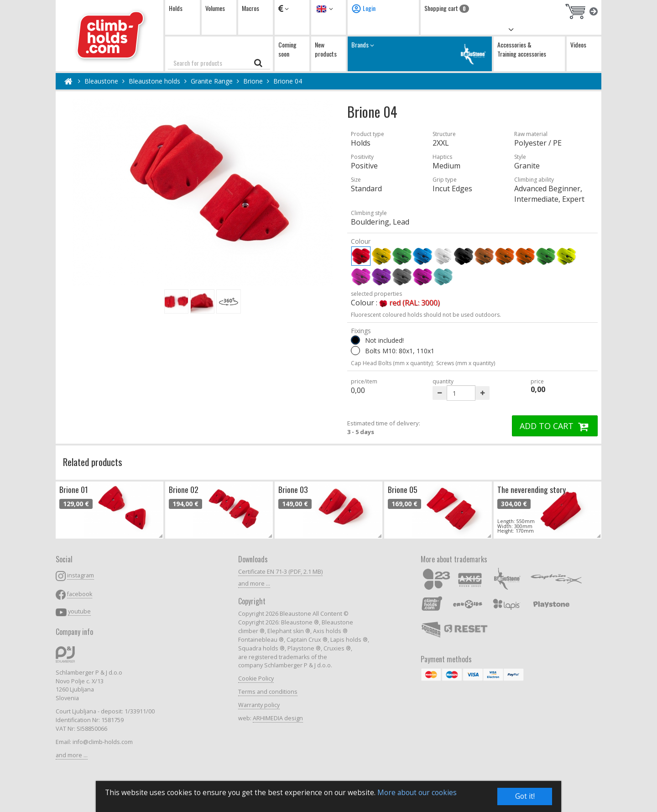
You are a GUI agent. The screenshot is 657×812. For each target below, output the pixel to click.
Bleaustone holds (154, 81)
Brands (420, 54)
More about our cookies (417, 793)
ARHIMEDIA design (278, 718)
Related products (93, 462)
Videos (578, 45)
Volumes (215, 8)
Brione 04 (288, 81)
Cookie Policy (256, 678)
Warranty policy (259, 705)
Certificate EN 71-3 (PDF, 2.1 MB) (280, 572)
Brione (253, 81)
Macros (250, 8)
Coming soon (287, 49)
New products (326, 49)
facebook (80, 594)
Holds (176, 8)
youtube (79, 611)
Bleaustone (101, 81)
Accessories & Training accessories (522, 49)
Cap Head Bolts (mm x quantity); (392, 363)
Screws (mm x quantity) (466, 363)
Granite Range (212, 81)
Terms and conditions (268, 692)
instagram (81, 575)
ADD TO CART (555, 426)
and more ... (72, 755)
